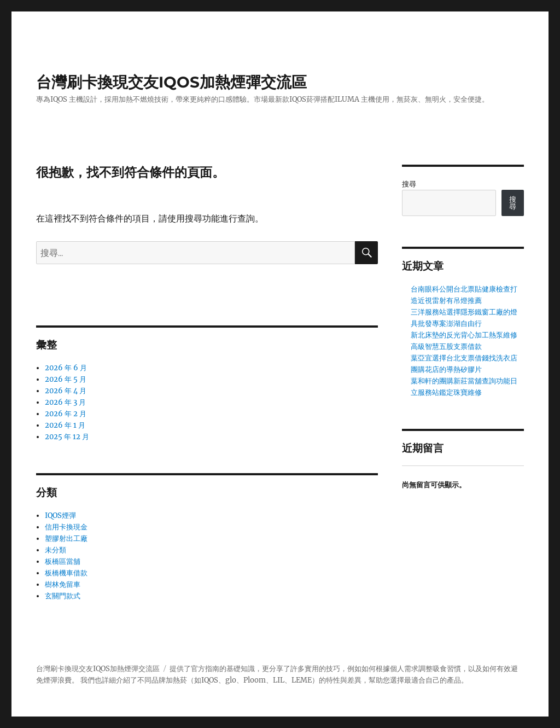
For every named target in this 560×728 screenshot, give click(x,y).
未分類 (56, 550)
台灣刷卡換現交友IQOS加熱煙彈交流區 (171, 82)
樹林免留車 (63, 584)
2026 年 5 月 (66, 379)
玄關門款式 (63, 596)
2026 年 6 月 (66, 368)
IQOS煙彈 (60, 516)
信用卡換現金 (66, 527)
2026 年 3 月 (65, 402)
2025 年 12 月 (67, 437)
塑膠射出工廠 (66, 538)
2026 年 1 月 (65, 425)
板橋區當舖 (63, 561)
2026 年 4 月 (66, 391)
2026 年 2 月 (66, 414)
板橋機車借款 (66, 573)
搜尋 (409, 184)
